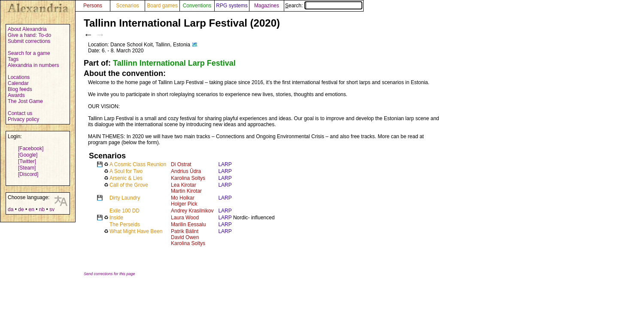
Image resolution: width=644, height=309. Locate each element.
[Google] (28, 155)
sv (52, 209)
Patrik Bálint (185, 231)
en (31, 209)
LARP (225, 164)
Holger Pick (184, 204)
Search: (324, 6)
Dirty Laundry (125, 198)
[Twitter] (27, 161)
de (21, 209)
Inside (116, 218)
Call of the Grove (129, 185)
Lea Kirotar (184, 185)
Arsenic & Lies (126, 178)
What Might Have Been (136, 231)
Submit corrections (29, 41)
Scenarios (127, 6)
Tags (13, 59)
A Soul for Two (126, 171)
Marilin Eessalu (188, 224)
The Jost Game (25, 101)
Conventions (197, 6)
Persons (93, 6)
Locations (19, 77)
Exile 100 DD (125, 211)
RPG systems (232, 6)
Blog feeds (20, 89)
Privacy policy (23, 119)
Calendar (18, 83)
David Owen (185, 237)
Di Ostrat (181, 164)
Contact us (20, 113)
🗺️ (195, 45)
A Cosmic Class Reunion (138, 164)
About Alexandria (27, 29)
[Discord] (28, 174)
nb (42, 209)
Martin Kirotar (186, 191)
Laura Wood (185, 218)
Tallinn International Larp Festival (174, 63)
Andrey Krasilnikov (192, 211)
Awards (16, 95)
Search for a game (29, 53)
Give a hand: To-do (29, 35)
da (11, 209)
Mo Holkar (183, 198)
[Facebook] (31, 148)
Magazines (267, 6)
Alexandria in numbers (33, 65)
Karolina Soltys (188, 178)
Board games (162, 6)
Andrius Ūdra (186, 171)
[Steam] (27, 168)
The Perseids (125, 224)
